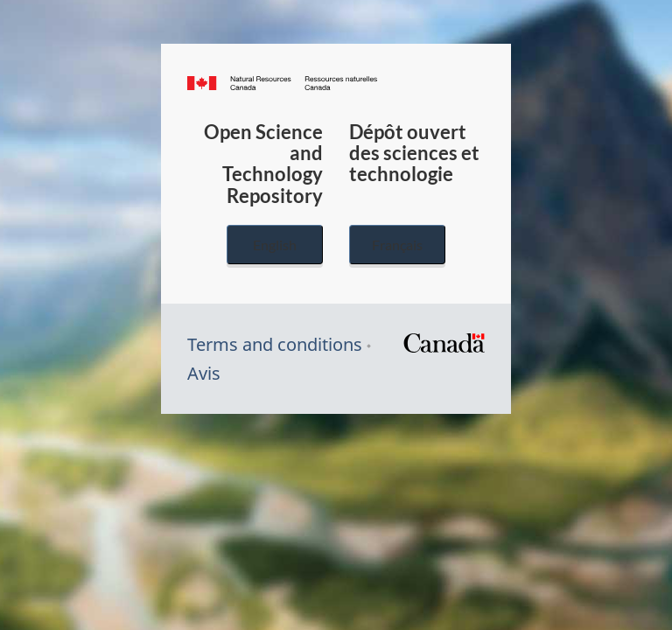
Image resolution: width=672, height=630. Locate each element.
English (275, 245)
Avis (204, 373)
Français (397, 245)
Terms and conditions (275, 344)
